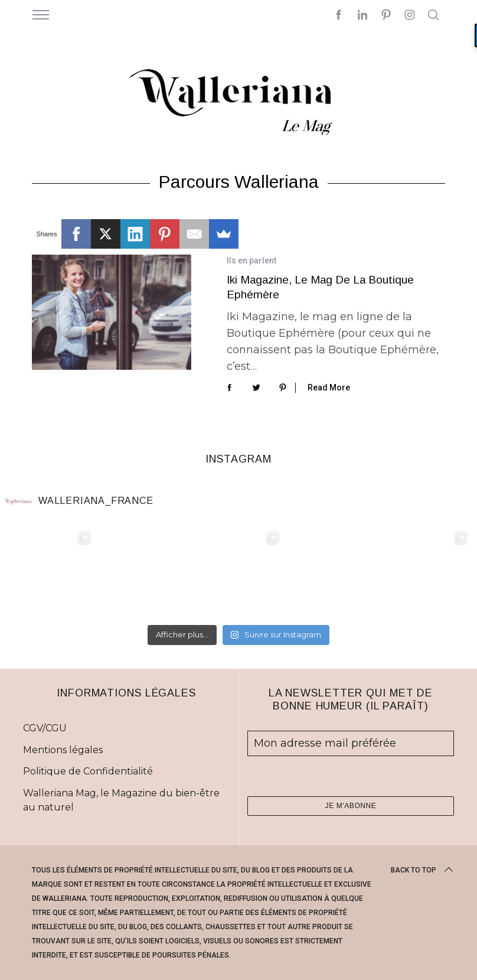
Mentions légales (63, 750)
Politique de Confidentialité (88, 771)
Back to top (423, 870)
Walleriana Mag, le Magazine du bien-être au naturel (121, 800)
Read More (329, 388)
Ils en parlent (251, 261)
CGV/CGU (45, 728)
